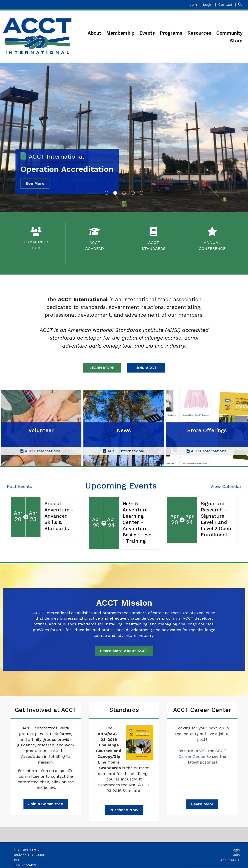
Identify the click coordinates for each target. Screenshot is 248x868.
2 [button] (115, 193)
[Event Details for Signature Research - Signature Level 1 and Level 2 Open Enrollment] (217, 519)
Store (236, 41)
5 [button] (141, 193)
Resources (199, 33)
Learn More (202, 804)
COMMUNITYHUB (36, 245)
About (94, 33)
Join (237, 855)
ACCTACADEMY (95, 245)
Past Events (19, 486)
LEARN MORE (102, 368)
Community (229, 33)
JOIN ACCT (146, 368)
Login (236, 850)
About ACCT (230, 860)
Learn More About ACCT (124, 651)
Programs (171, 33)
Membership (120, 33)
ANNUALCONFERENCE (212, 245)
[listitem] (196, 4)
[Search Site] (241, 4)
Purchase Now (124, 810)
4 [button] (133, 193)
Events (147, 33)
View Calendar (226, 486)
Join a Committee (46, 804)
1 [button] (107, 193)
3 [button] (124, 193)
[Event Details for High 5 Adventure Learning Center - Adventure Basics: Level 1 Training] (139, 523)
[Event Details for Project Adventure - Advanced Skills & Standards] (61, 516)
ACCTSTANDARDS (154, 245)
